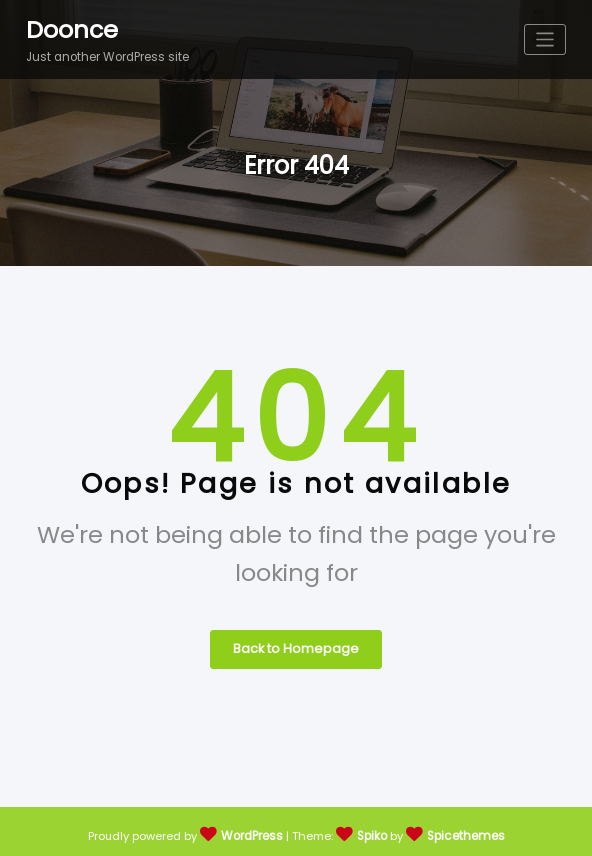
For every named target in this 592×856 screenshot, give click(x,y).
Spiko (373, 830)
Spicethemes (465, 830)
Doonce (69, 28)
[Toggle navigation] (545, 38)
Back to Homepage (296, 643)
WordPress (253, 830)
